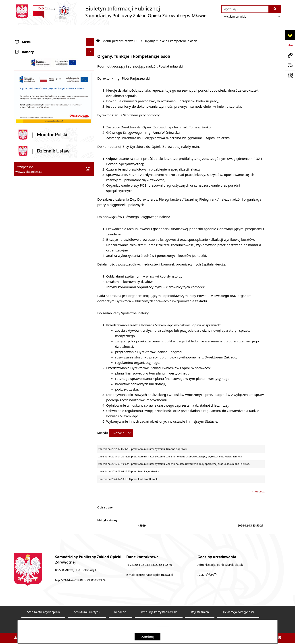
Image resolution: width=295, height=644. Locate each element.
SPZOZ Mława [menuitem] (26, 47)
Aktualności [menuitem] (24, 39)
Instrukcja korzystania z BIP (159, 601)
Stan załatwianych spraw (44, 601)
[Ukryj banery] (90, 323)
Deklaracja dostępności (238, 601)
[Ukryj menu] (90, 31)
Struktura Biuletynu (87, 601)
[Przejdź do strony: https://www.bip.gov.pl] (290, 45)
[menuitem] (54, 61)
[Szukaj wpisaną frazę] (275, 9)
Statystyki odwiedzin (102, 614)
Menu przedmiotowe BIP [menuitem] (35, 169)
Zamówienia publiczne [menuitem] (33, 313)
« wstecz (258, 480)
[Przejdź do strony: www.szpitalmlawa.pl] (290, 55)
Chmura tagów (140, 614)
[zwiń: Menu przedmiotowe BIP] (91, 169)
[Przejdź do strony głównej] (110, 12)
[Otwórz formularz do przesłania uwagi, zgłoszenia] (290, 65)
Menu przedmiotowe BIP (121, 30)
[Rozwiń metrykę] (121, 422)
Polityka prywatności (178, 614)
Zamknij (147, 637)
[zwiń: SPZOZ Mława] (91, 47)
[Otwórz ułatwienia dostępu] (290, 35)
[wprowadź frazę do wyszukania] (245, 9)
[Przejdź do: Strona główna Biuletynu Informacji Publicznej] (98, 30)
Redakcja (120, 601)
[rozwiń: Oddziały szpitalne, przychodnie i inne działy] (91, 59)
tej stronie (163, 625)
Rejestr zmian (200, 601)
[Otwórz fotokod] (290, 75)
